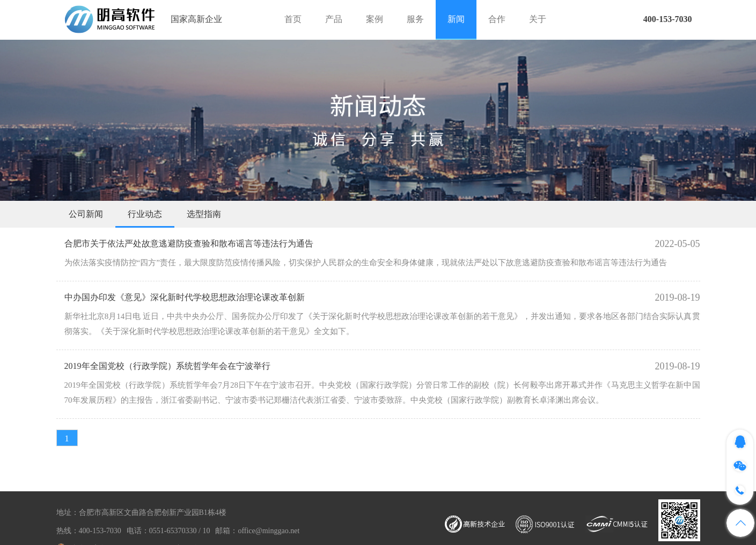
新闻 (456, 19)
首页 (293, 19)
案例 (375, 19)
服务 (415, 19)
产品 (334, 19)
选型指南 (204, 214)
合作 (497, 19)
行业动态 (145, 214)
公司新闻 (86, 214)
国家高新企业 (196, 19)
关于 (538, 19)
